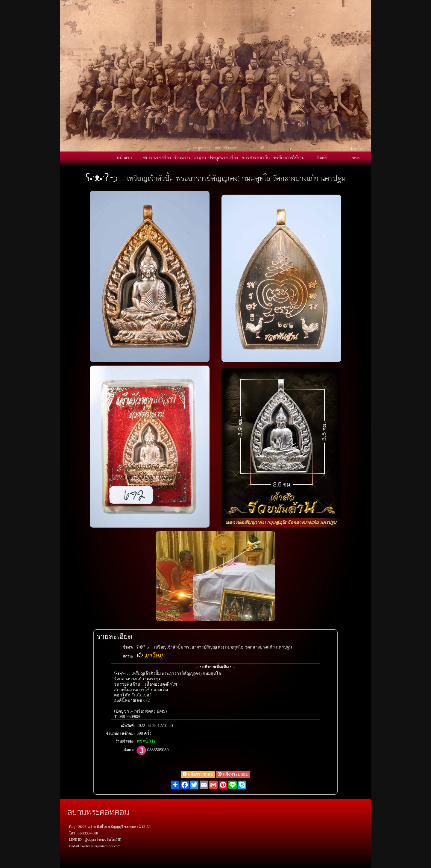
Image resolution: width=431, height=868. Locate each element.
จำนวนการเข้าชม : (121, 734)
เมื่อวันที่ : (128, 726)
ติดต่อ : (130, 750)
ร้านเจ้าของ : (126, 741)
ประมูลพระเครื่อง (223, 157)
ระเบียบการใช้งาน (289, 157)
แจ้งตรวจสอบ (198, 774)
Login (355, 157)
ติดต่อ (322, 157)
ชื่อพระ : (129, 647)
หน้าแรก (124, 157)
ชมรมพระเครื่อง (157, 157)
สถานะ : (129, 656)
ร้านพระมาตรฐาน (190, 157)
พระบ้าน (146, 741)
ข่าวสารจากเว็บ (256, 157)
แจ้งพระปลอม (233, 774)
